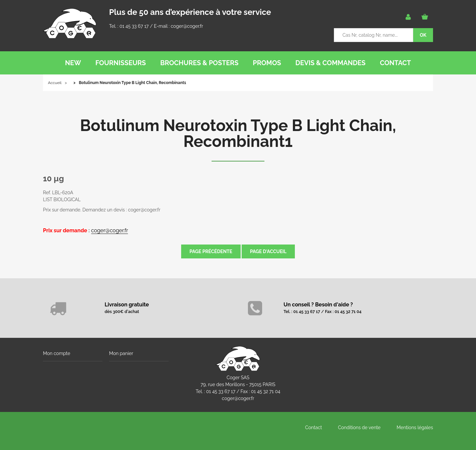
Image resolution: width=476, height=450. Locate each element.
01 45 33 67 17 (134, 26)
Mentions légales (415, 427)
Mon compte (57, 353)
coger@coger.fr (187, 26)
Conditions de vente (359, 427)
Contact (314, 427)
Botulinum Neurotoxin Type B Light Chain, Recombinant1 (238, 133)
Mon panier (121, 353)
